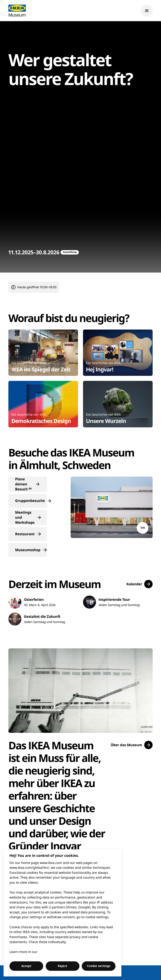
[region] (63, 913)
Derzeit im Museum (55, 584)
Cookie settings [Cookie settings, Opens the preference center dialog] (99, 966)
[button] (28, 484)
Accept (26, 966)
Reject (63, 966)
